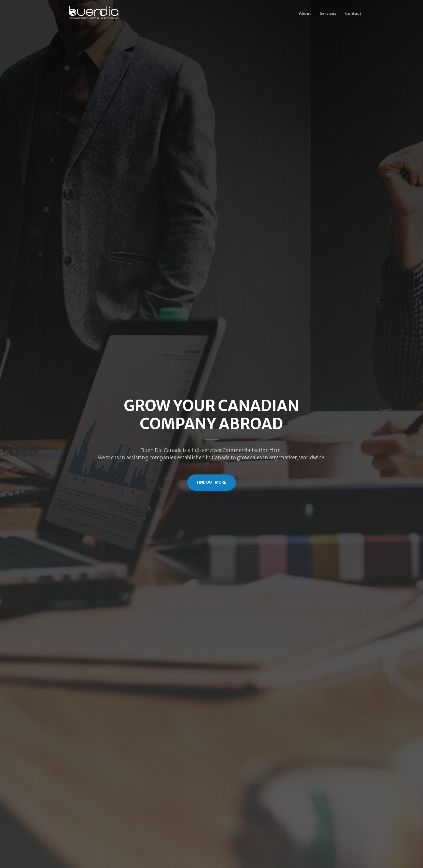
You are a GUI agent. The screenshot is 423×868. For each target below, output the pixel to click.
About (305, 13)
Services (328, 13)
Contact (353, 13)
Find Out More (211, 482)
